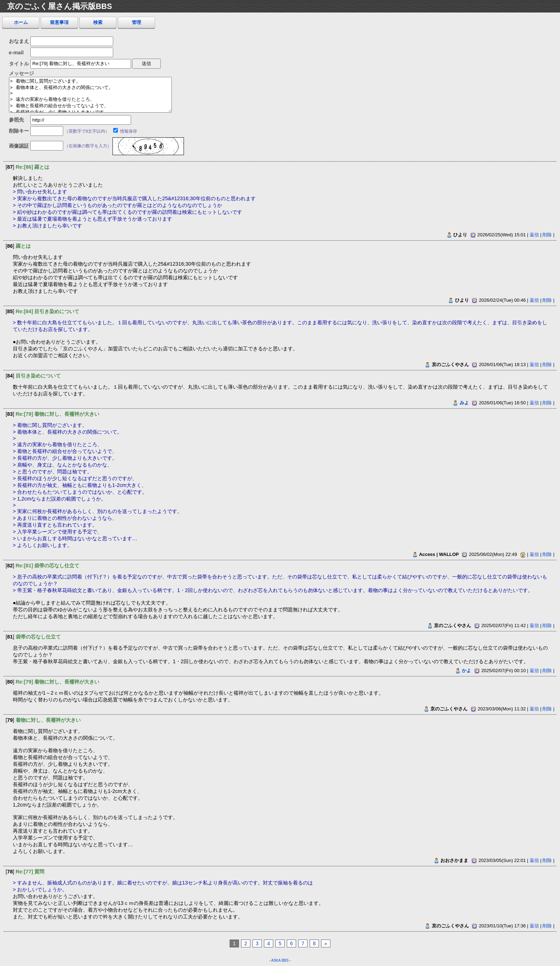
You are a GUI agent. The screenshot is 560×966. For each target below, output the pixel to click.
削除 (547, 235)
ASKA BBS (280, 960)
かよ (466, 671)
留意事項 (59, 22)
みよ (464, 403)
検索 (98, 22)
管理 (136, 22)
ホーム (21, 22)
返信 (534, 235)
